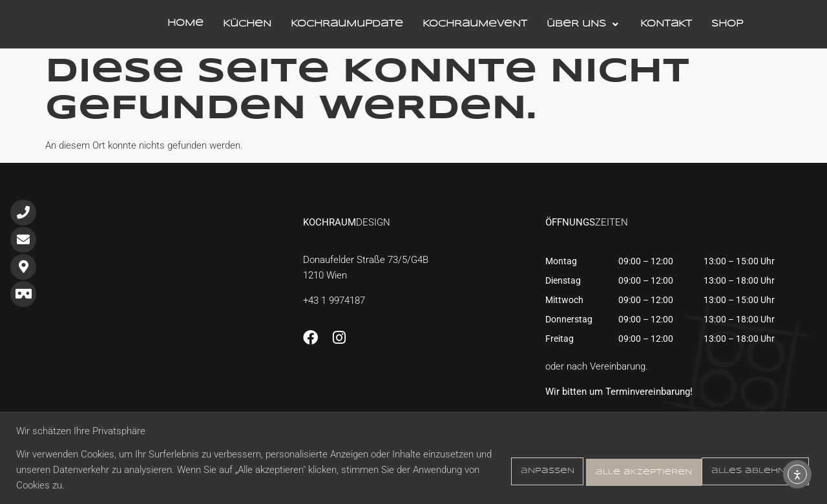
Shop (727, 25)
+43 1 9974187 (334, 300)
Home (185, 24)
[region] (413, 458)
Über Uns (584, 25)
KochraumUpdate (347, 25)
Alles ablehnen (621, 469)
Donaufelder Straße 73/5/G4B (366, 260)
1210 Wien (325, 275)
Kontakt (666, 25)
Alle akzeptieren (748, 469)
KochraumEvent (475, 25)
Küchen (247, 25)
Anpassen (515, 469)
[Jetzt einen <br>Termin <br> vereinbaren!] (759, 394)
